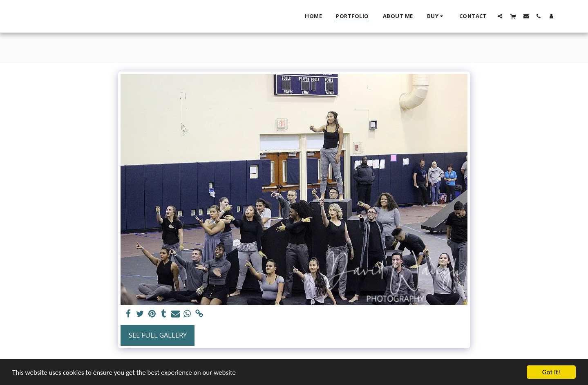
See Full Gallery (158, 335)
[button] (500, 16)
